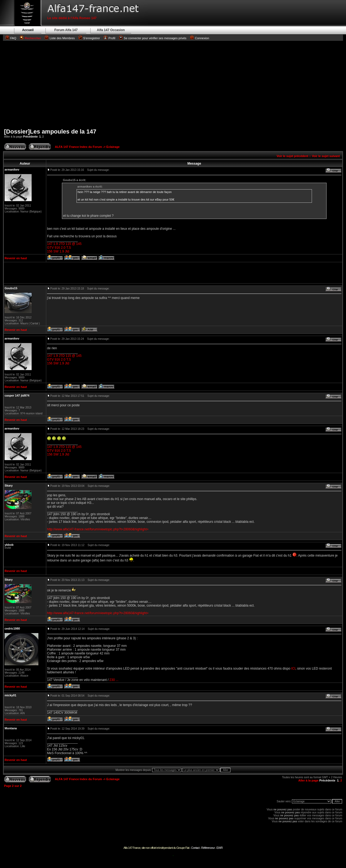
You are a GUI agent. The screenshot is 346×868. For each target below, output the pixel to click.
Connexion (200, 38)
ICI (293, 669)
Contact (195, 848)
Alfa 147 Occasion (111, 30)
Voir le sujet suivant (326, 156)
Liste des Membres (60, 38)
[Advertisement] (173, 84)
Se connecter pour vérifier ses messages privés (153, 38)
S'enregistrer (92, 38)
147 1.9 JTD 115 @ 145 (64, 244)
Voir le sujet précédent (292, 156)
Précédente (31, 137)
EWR (220, 848)
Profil (112, 38)
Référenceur (208, 848)
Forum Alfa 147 (66, 30)
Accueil (28, 30)
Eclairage (113, 147)
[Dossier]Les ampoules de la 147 (50, 132)
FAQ (13, 38)
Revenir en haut (16, 258)
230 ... (114, 680)
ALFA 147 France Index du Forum (78, 147)
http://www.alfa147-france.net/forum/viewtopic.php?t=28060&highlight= (98, 529)
